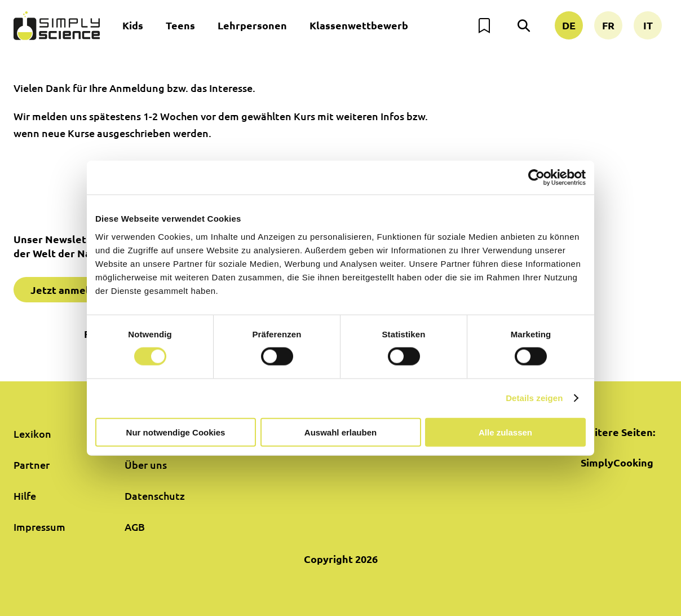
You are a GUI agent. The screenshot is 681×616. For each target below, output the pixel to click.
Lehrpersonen (252, 25)
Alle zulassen (505, 432)
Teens (180, 25)
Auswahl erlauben (340, 432)
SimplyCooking (617, 462)
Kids (133, 25)
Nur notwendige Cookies (176, 432)
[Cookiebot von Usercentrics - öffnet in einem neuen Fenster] (536, 178)
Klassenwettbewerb (359, 25)
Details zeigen (534, 398)
